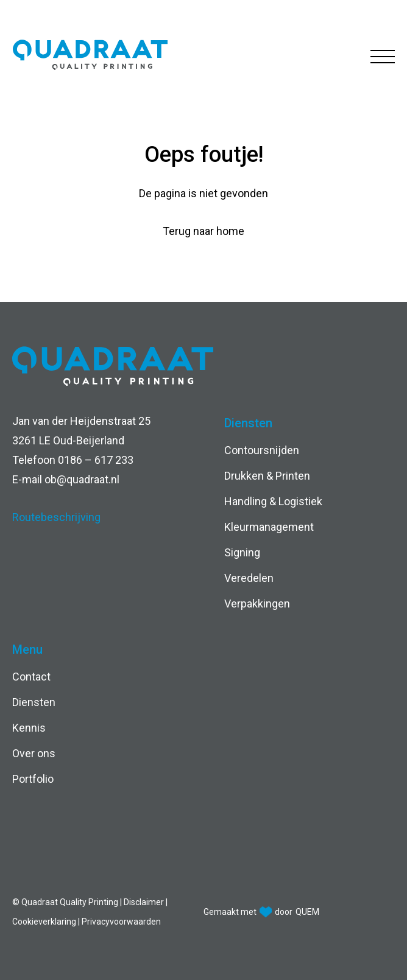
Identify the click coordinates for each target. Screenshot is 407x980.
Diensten (34, 702)
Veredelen (249, 578)
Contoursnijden (262, 450)
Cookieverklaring (45, 922)
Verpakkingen (257, 604)
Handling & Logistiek (273, 501)
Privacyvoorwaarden (121, 922)
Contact (31, 677)
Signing (242, 552)
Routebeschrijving (56, 517)
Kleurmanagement (269, 527)
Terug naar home (203, 231)
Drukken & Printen (267, 476)
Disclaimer (145, 902)
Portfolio (33, 779)
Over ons (34, 753)
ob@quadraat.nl (82, 479)
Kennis (29, 728)
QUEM (307, 912)
